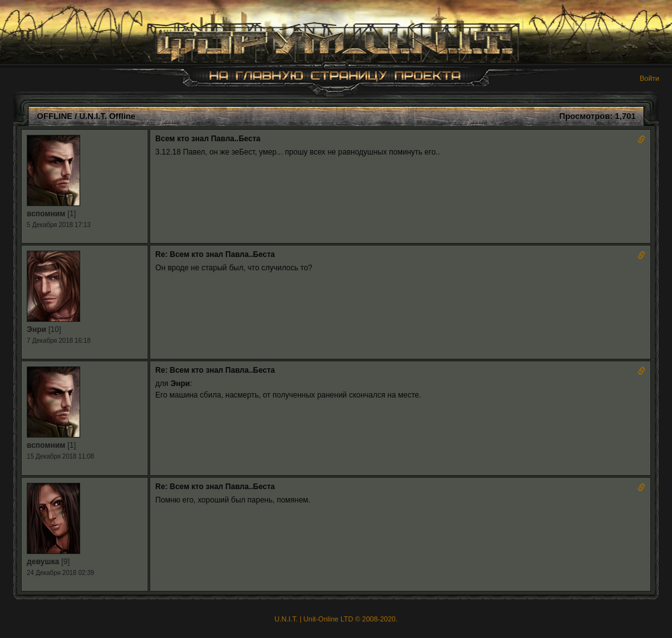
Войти (649, 78)
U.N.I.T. (286, 619)
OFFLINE (55, 116)
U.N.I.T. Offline (108, 116)
